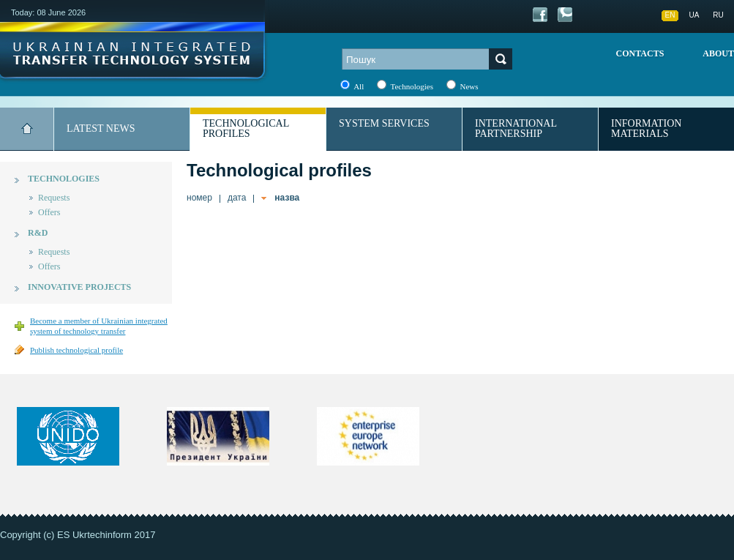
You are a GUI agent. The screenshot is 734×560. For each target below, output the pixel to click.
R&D (38, 233)
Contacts (640, 53)
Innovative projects (79, 287)
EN (670, 15)
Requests (54, 198)
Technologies (64, 179)
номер (199, 198)
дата (237, 198)
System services (384, 123)
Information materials (646, 128)
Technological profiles (246, 128)
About (718, 53)
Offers (49, 212)
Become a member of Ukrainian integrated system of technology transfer (99, 326)
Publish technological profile (76, 350)
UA (694, 15)
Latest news (101, 128)
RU (718, 15)
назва (287, 198)
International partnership (516, 128)
